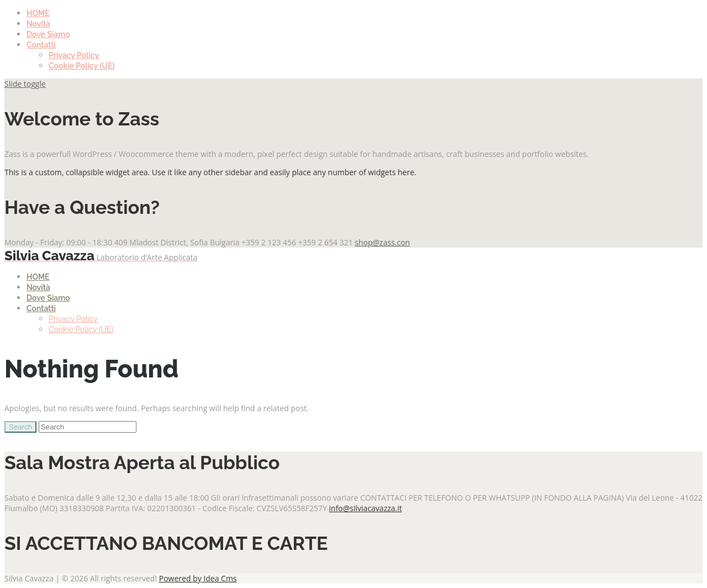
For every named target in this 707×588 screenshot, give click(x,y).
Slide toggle (25, 84)
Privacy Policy (74, 55)
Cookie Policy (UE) (82, 66)
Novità (38, 24)
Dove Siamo (48, 34)
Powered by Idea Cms (198, 578)
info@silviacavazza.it (366, 508)
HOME (38, 13)
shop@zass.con (382, 242)
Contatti (41, 45)
